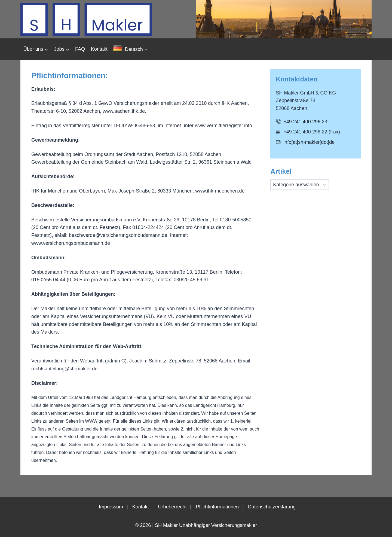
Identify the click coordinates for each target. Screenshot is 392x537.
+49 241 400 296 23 (305, 122)
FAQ (80, 49)
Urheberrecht (172, 507)
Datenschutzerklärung (272, 507)
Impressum (111, 507)
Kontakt (99, 49)
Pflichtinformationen (217, 507)
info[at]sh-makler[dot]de (309, 142)
